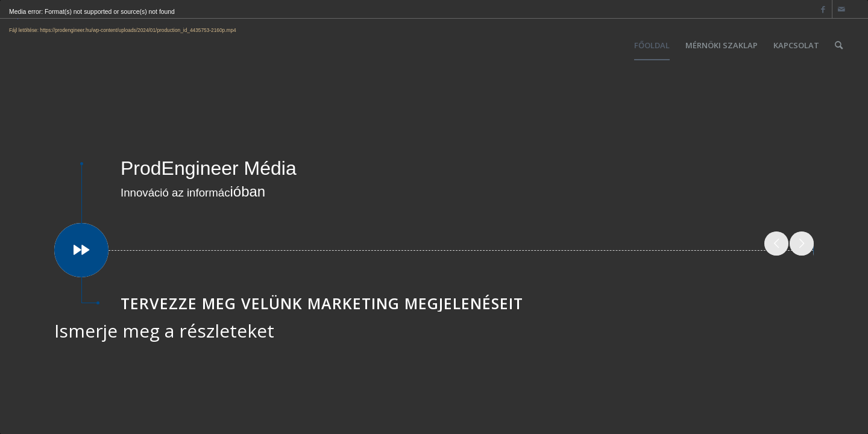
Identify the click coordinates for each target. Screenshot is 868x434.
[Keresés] (839, 45)
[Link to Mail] (841, 9)
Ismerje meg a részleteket (164, 331)
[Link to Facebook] (823, 9)
